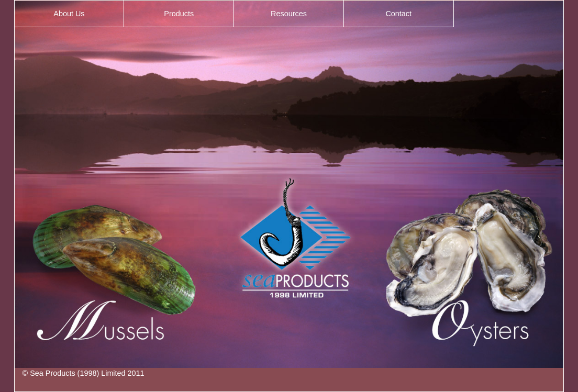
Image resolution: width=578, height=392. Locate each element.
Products (179, 14)
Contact (398, 14)
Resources (289, 14)
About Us (69, 14)
